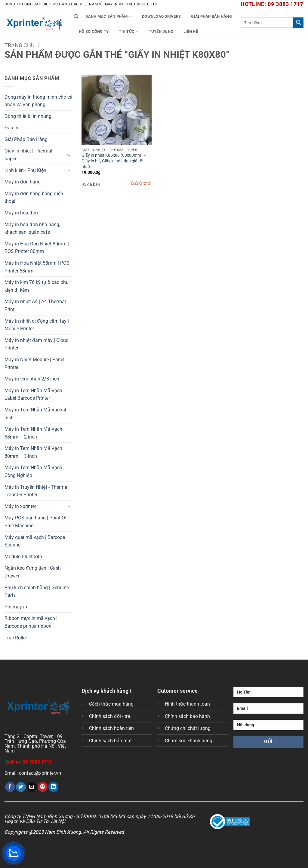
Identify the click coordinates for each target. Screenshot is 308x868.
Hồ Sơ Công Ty (94, 31)
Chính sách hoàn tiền (111, 728)
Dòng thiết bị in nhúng (28, 116)
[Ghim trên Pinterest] (43, 787)
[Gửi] (298, 23)
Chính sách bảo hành (187, 716)
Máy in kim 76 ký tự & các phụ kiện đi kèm (37, 286)
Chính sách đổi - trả (110, 716)
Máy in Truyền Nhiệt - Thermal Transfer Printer (37, 491)
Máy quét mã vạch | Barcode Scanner (35, 541)
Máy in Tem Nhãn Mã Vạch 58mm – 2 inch (33, 433)
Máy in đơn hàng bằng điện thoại (34, 197)
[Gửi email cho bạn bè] (32, 787)
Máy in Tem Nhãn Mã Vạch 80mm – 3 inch (33, 452)
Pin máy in (16, 607)
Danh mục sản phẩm (109, 17)
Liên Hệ (191, 31)
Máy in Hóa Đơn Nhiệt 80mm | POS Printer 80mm (37, 248)
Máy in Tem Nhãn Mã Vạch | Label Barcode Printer (35, 394)
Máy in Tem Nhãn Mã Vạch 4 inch (35, 414)
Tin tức (129, 32)
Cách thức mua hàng (111, 704)
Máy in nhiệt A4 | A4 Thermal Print (35, 305)
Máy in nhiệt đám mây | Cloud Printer (37, 344)
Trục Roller (16, 638)
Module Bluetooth (23, 557)
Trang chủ (20, 45)
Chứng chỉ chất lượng (188, 728)
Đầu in (11, 128)
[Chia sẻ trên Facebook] (10, 787)
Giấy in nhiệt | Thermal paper (28, 155)
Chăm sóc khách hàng (189, 741)
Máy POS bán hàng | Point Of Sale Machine (36, 522)
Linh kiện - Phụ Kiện (25, 170)
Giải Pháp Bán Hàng (211, 16)
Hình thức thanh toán (187, 704)
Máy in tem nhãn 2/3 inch (32, 379)
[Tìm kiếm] (76, 17)
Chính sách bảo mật (110, 741)
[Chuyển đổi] (69, 155)
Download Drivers (161, 16)
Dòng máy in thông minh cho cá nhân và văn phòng (38, 101)
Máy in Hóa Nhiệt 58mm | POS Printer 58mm (37, 267)
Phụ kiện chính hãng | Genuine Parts (37, 591)
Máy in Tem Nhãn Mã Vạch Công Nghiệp (33, 471)
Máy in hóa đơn (21, 213)
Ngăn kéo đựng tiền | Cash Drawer (33, 572)
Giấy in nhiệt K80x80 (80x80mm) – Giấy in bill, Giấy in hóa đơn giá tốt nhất (114, 161)
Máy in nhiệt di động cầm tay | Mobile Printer (37, 325)
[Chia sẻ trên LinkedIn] (53, 787)
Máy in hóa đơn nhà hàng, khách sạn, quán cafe (32, 228)
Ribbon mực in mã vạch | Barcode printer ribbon (31, 622)
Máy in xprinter (20, 506)
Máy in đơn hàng (23, 182)
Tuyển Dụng (161, 31)
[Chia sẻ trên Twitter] (21, 787)
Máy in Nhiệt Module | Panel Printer (34, 363)
